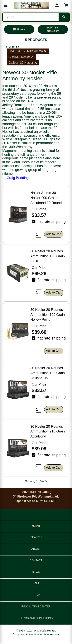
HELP (36, 583)
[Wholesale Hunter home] (31, 5)
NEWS (36, 572)
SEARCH (36, 537)
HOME (36, 526)
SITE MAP (36, 595)
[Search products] (31, 17)
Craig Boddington (20, 178)
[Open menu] (6, 5)
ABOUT (36, 549)
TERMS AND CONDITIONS (36, 618)
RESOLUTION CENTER (36, 606)
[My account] (57, 5)
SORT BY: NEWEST (53, 29)
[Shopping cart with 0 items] (66, 5)
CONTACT (36, 560)
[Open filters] (19, 29)
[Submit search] (64, 17)
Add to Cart (54, 234)
